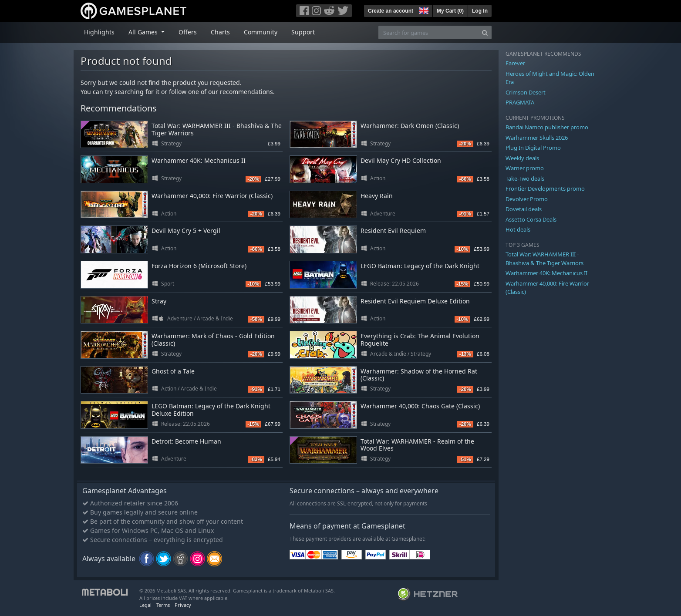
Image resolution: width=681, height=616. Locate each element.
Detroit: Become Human (186, 441)
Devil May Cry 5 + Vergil (186, 231)
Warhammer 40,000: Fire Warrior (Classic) (212, 196)
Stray (159, 301)
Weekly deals (522, 158)
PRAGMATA (520, 102)
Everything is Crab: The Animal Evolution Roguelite (420, 340)
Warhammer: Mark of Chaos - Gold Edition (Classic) (213, 340)
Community (261, 32)
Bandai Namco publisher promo (547, 127)
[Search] (485, 32)
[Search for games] (428, 32)
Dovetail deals (524, 209)
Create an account (391, 11)
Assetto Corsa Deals (531, 219)
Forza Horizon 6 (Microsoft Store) (199, 266)
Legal (145, 605)
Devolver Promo (527, 199)
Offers (188, 32)
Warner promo (525, 168)
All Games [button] (144, 32)
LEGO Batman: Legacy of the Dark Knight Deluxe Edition (211, 410)
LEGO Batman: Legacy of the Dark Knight (420, 266)
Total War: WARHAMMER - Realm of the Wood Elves (417, 445)
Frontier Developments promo (545, 189)
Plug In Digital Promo (533, 148)
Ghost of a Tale (173, 371)
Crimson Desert (526, 92)
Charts (220, 32)
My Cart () (450, 11)
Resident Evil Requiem (393, 231)
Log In (480, 11)
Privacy (183, 605)
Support (303, 32)
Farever (515, 63)
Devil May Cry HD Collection (401, 160)
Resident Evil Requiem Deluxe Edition (415, 301)
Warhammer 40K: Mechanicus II (199, 160)
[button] (423, 10)
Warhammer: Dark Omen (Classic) (410, 126)
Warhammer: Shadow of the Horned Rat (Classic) (419, 375)
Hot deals (518, 229)
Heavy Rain (377, 196)
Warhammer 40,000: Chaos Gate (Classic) (420, 406)
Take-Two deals (525, 178)
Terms (163, 605)
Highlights (99, 32)
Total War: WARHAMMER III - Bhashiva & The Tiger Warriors (217, 129)
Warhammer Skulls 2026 (537, 138)
